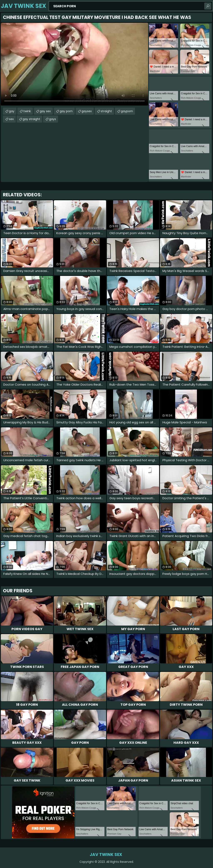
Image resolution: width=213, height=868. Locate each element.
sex (11, 119)
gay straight (31, 119)
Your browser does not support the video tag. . (74, 64)
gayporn (127, 111)
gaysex (87, 111)
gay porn (66, 111)
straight (106, 111)
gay (12, 111)
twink (27, 111)
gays (53, 119)
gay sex (45, 111)
